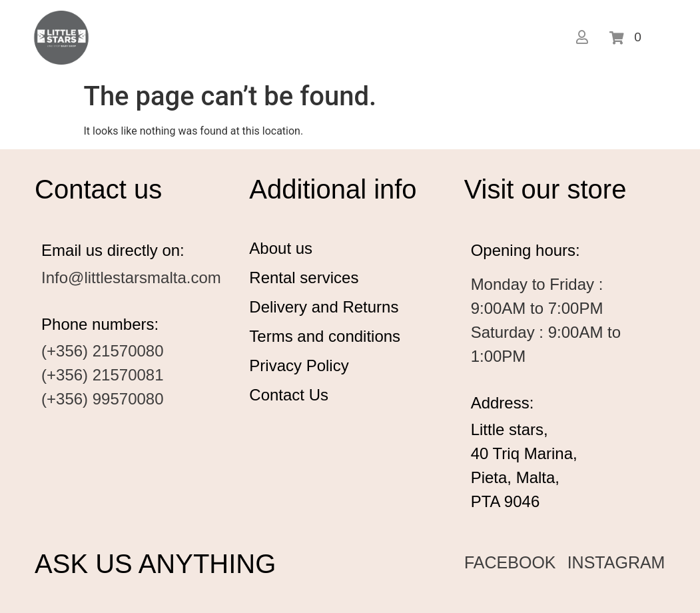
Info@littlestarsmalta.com (131, 278)
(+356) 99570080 (103, 399)
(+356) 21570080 (103, 351)
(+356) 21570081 (103, 375)
